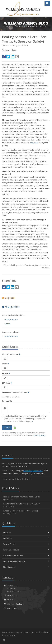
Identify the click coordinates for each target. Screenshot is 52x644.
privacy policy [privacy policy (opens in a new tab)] (40, 435)
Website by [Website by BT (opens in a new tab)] (10, 635)
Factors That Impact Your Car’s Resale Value (26, 498)
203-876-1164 (12, 600)
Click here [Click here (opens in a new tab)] (34, 143)
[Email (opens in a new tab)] (17, 57)
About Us (26, 533)
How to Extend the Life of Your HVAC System (26, 505)
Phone (6, 373)
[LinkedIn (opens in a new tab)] (12, 57)
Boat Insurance (11, 319)
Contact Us (26, 538)
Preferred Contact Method (16, 393)
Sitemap (28, 479)
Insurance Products (26, 550)
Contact (20, 479)
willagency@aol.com (15, 604)
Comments (7, 401)
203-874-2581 (12, 596)
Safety (8, 324)
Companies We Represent (26, 561)
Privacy (35, 632)
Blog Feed (8, 298)
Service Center (26, 544)
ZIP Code (7, 383)
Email (5, 364)
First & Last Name (11, 354)
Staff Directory (26, 567)
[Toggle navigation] (47, 3)
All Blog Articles (11, 307)
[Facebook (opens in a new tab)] (4, 57)
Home (5, 479)
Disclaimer (45, 632)
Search (27, 632)
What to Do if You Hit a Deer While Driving (26, 512)
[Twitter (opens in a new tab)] (8, 57)
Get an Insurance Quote (26, 556)
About (12, 479)
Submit (7, 428)
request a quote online (33, 471)
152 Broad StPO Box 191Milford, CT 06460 (14, 588)
